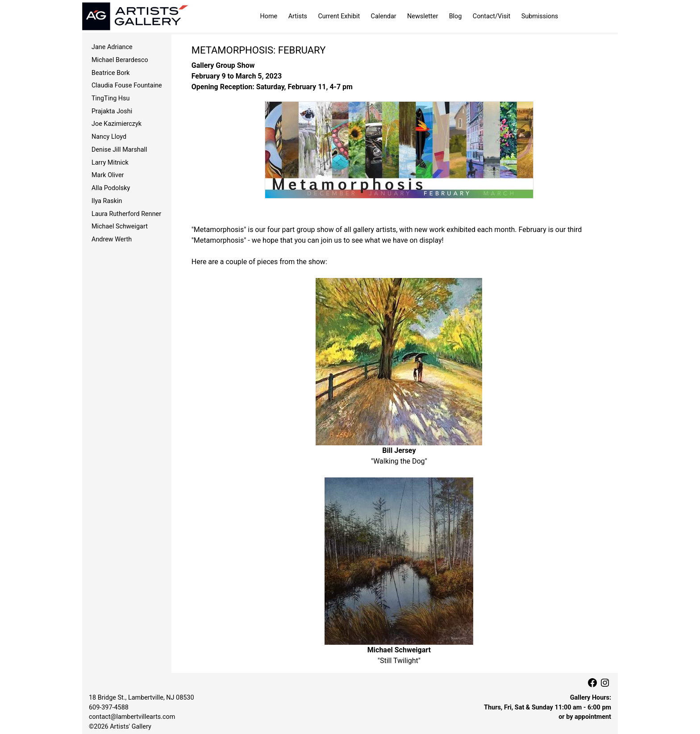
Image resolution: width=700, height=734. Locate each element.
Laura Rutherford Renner (126, 214)
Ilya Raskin (107, 201)
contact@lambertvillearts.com (132, 717)
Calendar (384, 16)
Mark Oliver (108, 175)
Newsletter (423, 16)
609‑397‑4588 (109, 707)
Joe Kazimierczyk (117, 124)
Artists (298, 16)
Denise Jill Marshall (119, 150)
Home (269, 16)
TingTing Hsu (110, 98)
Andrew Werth (112, 239)
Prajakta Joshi (112, 111)
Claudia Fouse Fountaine (127, 85)
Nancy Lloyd (109, 137)
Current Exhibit (339, 16)
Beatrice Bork (111, 73)
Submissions (540, 16)
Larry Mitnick (110, 163)
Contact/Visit (492, 16)
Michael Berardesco (120, 60)
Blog (456, 16)
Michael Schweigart (120, 226)
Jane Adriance (112, 47)
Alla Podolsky (111, 188)
